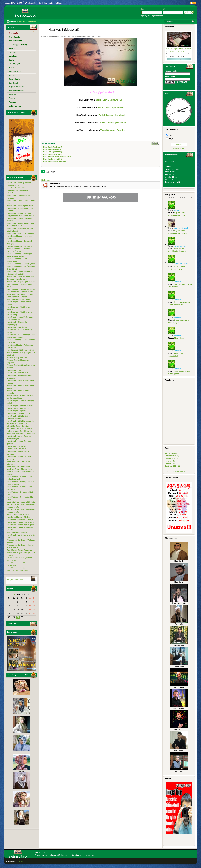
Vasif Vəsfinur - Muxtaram (17, 570)
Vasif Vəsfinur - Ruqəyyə (17, 568)
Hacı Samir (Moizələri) (53, 150)
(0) (89, 36)
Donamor (19, 861)
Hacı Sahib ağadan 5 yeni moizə (57, 156)
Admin (49, 36)
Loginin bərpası (157, 16)
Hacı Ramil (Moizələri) (53, 152)
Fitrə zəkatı (179, 338)
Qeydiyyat (146, 16)
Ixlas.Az (38, 853)
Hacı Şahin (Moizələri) (53, 154)
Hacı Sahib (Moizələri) (53, 147)
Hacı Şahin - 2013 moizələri (55, 161)
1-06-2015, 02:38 (73, 36)
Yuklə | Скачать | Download (109, 100)
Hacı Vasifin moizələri (53, 159)
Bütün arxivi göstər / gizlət (175, 471)
